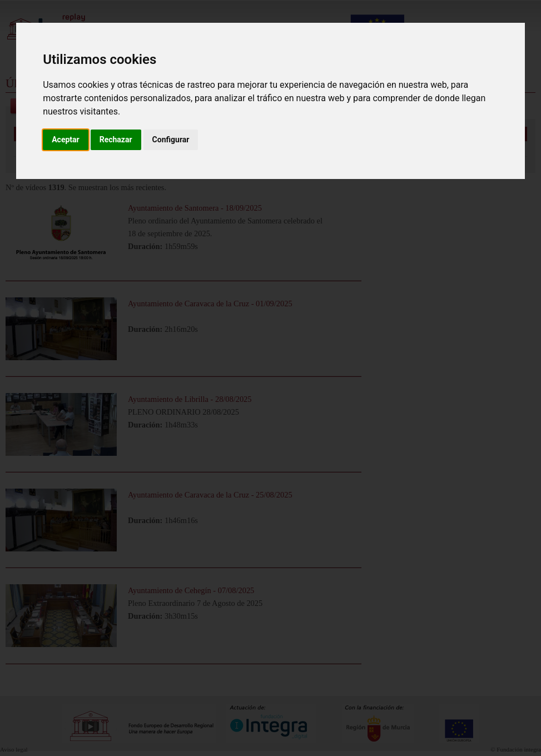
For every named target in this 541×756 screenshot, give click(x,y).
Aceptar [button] (66, 140)
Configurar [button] (171, 140)
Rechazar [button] (116, 140)
